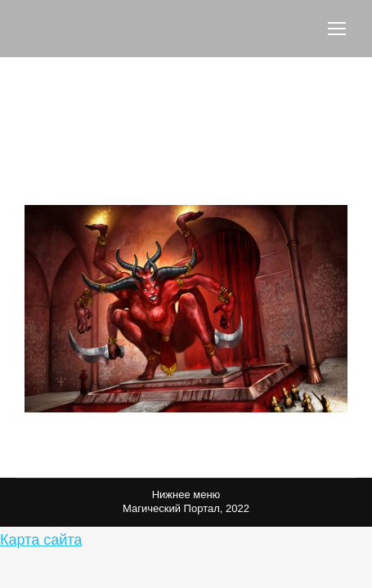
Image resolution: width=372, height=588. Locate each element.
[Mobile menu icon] (337, 29)
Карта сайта (41, 540)
